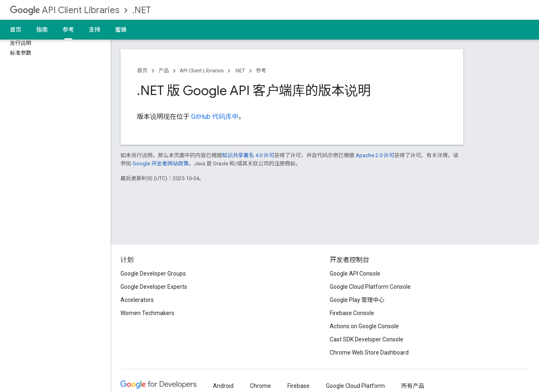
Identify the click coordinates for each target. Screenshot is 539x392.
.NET (142, 10)
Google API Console (355, 274)
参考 (261, 71)
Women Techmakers (147, 313)
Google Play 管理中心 (357, 300)
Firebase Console (352, 313)
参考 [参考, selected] (68, 30)
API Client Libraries (65, 10)
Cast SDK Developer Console (367, 339)
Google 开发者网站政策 (161, 164)
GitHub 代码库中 (215, 117)
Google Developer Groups (153, 274)
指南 (42, 30)
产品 (164, 71)
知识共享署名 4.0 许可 (248, 155)
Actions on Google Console (364, 326)
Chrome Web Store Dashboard (369, 353)
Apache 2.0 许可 (375, 155)
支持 (95, 30)
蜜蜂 (121, 30)
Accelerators (137, 300)
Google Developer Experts (154, 287)
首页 (16, 30)
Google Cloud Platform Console (370, 287)
